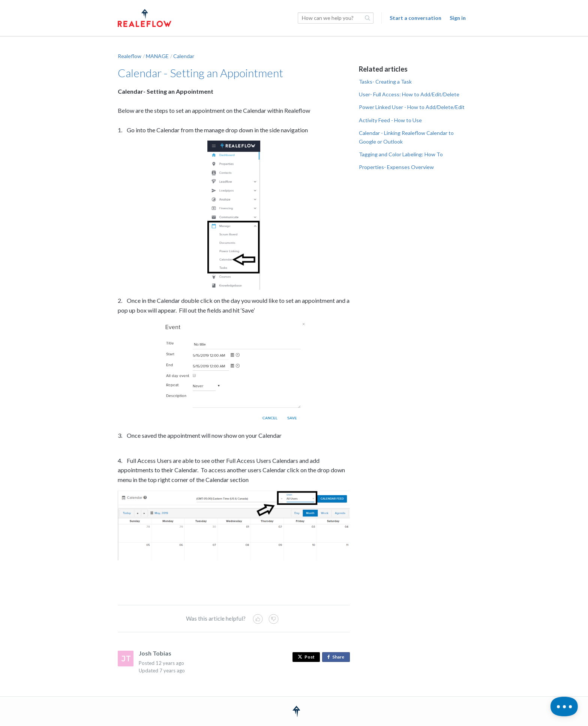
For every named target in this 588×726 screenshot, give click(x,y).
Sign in (458, 18)
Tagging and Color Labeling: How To (401, 154)
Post (306, 657)
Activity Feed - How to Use (390, 120)
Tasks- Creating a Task (385, 82)
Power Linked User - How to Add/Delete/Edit (412, 107)
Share (337, 657)
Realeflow (130, 56)
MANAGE (157, 56)
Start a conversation (415, 18)
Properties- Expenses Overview (396, 167)
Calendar (184, 56)
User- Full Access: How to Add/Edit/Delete (409, 94)
